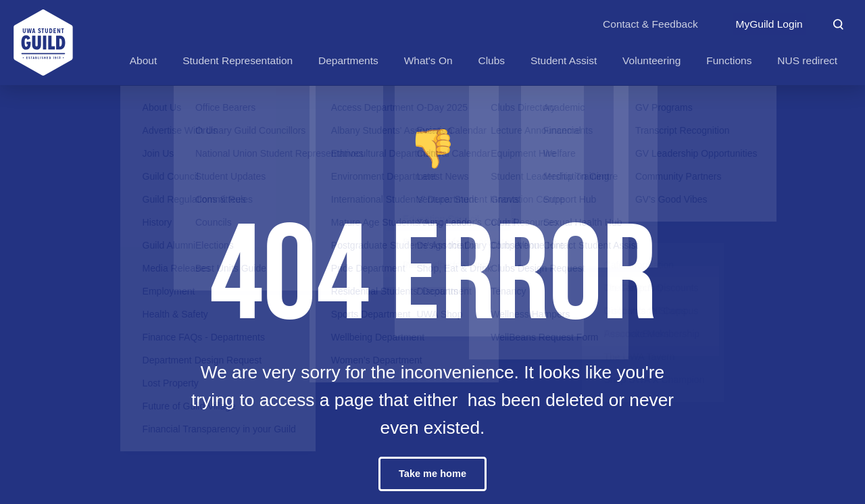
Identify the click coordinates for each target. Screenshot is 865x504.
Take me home (432, 474)
